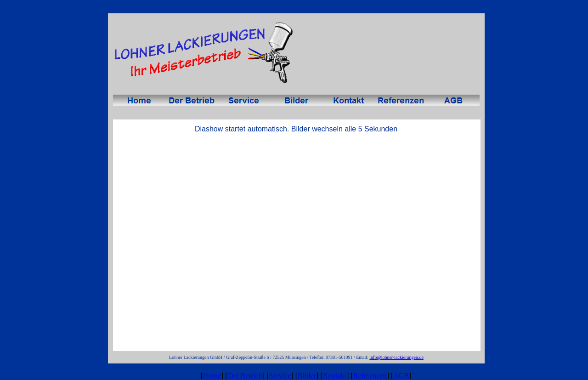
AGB (401, 376)
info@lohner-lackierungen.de (396, 357)
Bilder (307, 376)
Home (212, 376)
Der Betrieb (245, 376)
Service (280, 376)
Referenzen (370, 376)
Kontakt (335, 376)
